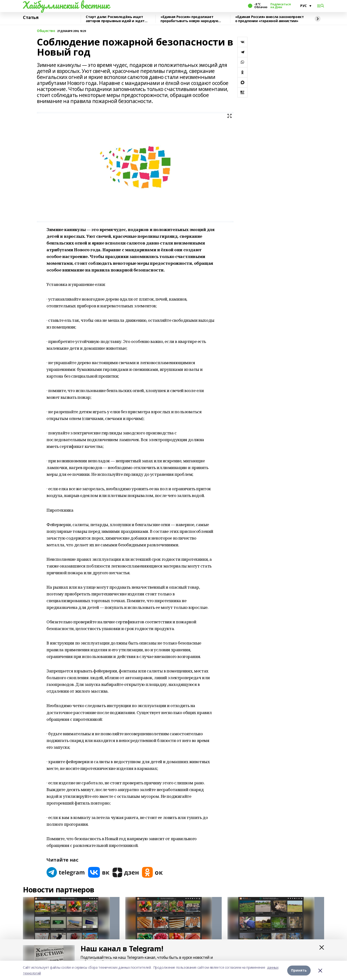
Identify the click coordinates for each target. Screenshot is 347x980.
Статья (31, 18)
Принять (299, 970)
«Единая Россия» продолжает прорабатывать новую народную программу (189, 19)
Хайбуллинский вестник (66, 5)
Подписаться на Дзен (280, 6)
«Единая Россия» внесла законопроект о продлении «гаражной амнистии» (269, 19)
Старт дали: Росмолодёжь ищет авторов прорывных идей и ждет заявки (115, 19)
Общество (46, 31)
